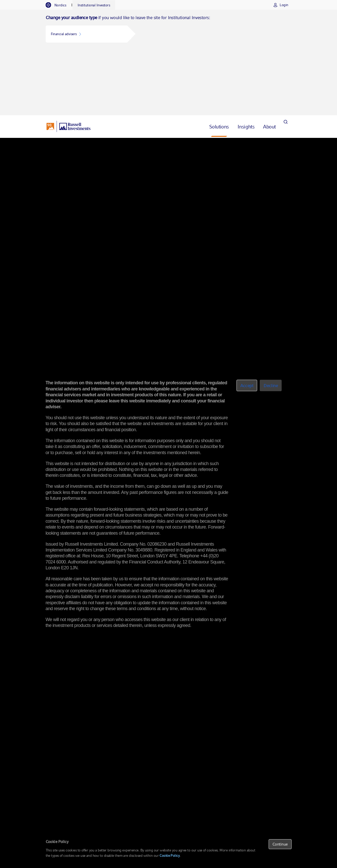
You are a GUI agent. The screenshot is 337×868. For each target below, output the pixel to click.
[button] (86, 34)
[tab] (59, 5)
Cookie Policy (170, 856)
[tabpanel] (168, 30)
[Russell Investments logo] (68, 61)
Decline (271, 385)
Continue (280, 844)
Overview (56, 79)
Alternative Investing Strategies (94, 79)
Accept (247, 385)
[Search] (286, 61)
